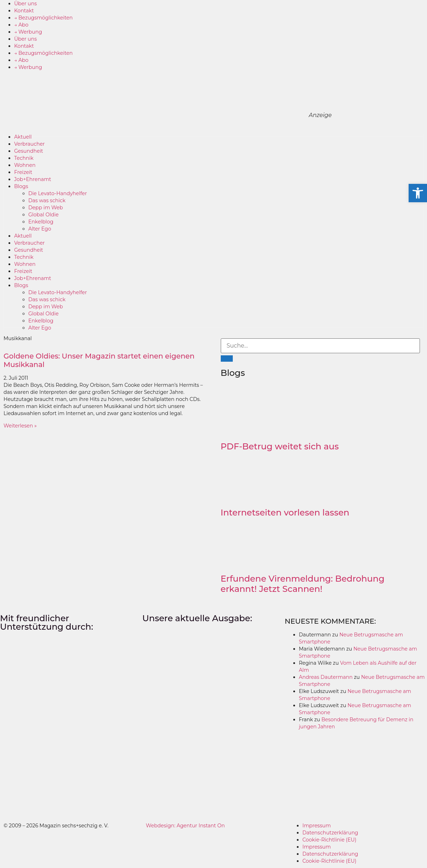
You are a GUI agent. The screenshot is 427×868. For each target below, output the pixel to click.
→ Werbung (28, 32)
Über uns (25, 4)
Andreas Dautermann (326, 677)
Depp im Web (46, 208)
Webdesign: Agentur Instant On (185, 826)
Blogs (21, 186)
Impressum (317, 826)
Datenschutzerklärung (330, 833)
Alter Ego (40, 229)
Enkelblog (41, 222)
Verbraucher (29, 144)
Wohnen (25, 165)
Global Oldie (44, 215)
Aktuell (23, 137)
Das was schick (47, 200)
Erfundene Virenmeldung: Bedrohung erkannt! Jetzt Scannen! (303, 584)
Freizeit (23, 172)
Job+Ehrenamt (33, 179)
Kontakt (24, 11)
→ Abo (21, 25)
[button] (418, 193)
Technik (24, 158)
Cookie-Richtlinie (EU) (330, 840)
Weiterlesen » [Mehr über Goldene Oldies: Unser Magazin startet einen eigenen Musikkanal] (20, 426)
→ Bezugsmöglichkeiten (44, 18)
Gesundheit (29, 151)
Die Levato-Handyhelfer (58, 193)
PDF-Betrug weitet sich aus (280, 446)
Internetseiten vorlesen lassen (285, 512)
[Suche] (227, 359)
